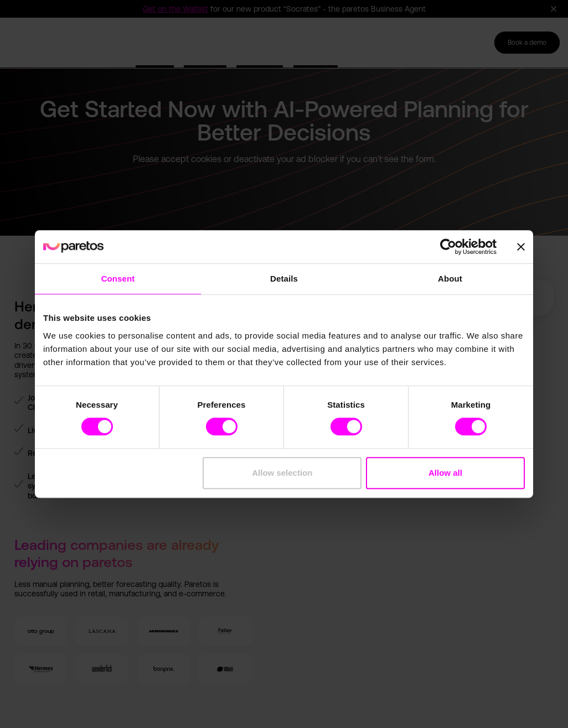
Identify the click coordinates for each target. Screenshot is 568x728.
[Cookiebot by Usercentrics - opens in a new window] (448, 247)
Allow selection (282, 473)
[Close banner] (521, 247)
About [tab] (450, 279)
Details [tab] (284, 279)
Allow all (445, 473)
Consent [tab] (118, 279)
